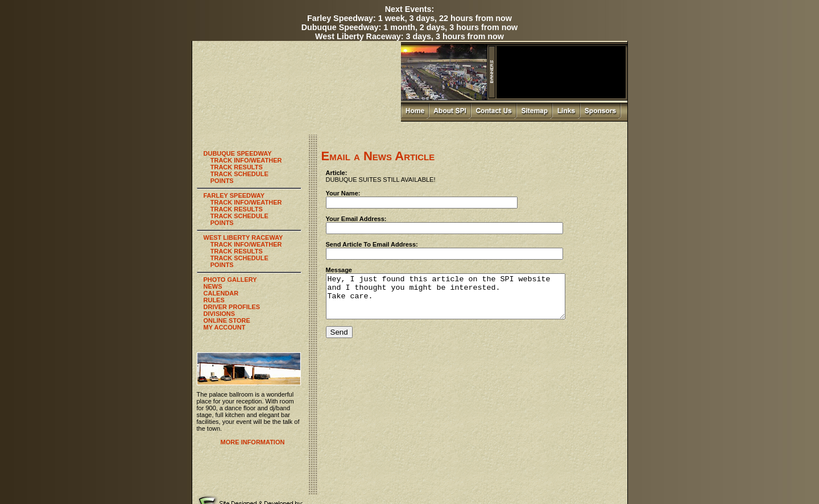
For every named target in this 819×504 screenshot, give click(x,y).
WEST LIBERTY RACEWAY (243, 238)
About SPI (471, 475)
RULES (214, 300)
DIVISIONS (220, 314)
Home (448, 475)
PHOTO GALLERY (230, 280)
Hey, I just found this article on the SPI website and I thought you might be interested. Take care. (460, 301)
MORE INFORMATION (253, 442)
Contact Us (499, 475)
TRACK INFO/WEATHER (246, 160)
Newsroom (568, 481)
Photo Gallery (495, 481)
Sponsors (566, 475)
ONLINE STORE (227, 320)
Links (545, 475)
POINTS (222, 181)
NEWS (213, 286)
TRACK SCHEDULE (239, 174)
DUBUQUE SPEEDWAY (238, 153)
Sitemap (525, 475)
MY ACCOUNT (225, 327)
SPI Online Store (533, 481)
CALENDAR (221, 293)
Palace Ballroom (456, 481)
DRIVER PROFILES (232, 307)
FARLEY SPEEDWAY (234, 195)
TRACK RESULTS (237, 167)
